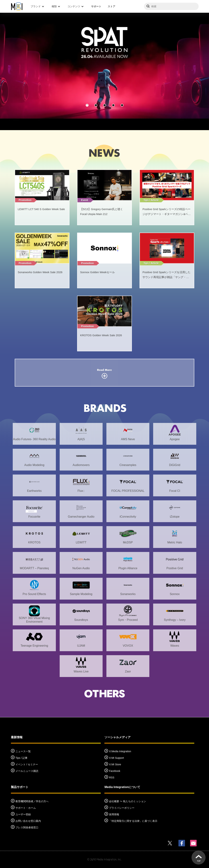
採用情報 (114, 814)
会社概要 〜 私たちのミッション (128, 801)
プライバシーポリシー (122, 808)
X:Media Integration (120, 751)
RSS (112, 777)
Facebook (115, 771)
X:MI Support (116, 758)
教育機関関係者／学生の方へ (32, 801)
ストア (112, 6)
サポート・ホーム (26, 808)
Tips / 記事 (21, 758)
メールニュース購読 (27, 771)
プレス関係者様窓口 (27, 827)
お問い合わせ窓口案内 (28, 821)
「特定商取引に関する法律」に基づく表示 (133, 821)
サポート (96, 6)
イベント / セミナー (27, 764)
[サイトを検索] (171, 6)
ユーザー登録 (23, 814)
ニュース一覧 (23, 751)
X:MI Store (115, 764)
